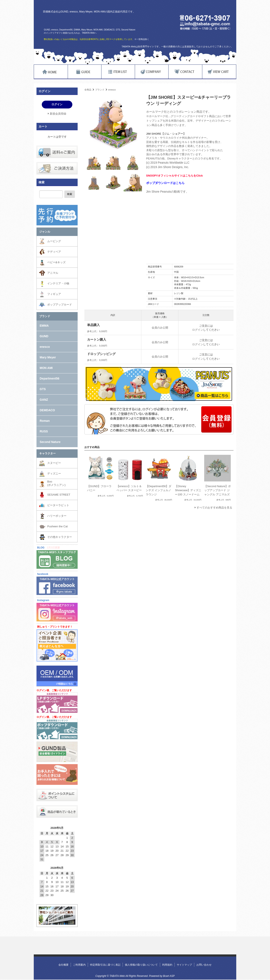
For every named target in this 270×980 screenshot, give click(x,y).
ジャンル (45, 232)
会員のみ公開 (160, 328)
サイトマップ (184, 965)
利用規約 (167, 965)
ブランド (100, 90)
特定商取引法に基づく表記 (105, 965)
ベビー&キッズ (56, 262)
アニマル (53, 273)
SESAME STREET (59, 495)
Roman (45, 421)
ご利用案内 (79, 965)
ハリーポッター (57, 516)
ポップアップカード (60, 305)
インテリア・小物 (58, 283)
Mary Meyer (48, 357)
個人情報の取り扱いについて (141, 965)
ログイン (198, 330)
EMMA (44, 326)
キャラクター (47, 453)
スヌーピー (54, 463)
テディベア (54, 252)
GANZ (44, 400)
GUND (44, 336)
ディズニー (54, 474)
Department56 (49, 378)
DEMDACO (47, 410)
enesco (112, 90)
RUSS (44, 431)
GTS (43, 389)
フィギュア (54, 294)
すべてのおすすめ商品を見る (214, 508)
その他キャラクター (60, 537)
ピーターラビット (58, 505)
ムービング (54, 241)
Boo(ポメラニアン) (56, 483)
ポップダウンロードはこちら (165, 183)
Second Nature (50, 442)
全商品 (88, 90)
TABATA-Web (93, 21)
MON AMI (46, 368)
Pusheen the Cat (57, 526)
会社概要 (63, 965)
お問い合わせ (204, 965)
